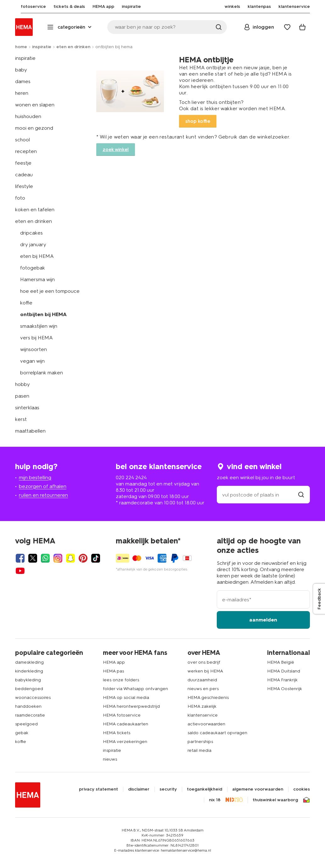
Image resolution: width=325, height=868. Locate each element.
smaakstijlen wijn (39, 326)
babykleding (28, 680)
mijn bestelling (35, 477)
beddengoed (29, 689)
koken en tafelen (35, 210)
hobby (22, 384)
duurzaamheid (202, 680)
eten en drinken (73, 47)
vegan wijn (32, 361)
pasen (22, 396)
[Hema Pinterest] (83, 558)
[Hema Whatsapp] (45, 558)
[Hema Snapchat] (70, 558)
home (21, 47)
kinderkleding (29, 671)
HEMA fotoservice (122, 715)
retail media (199, 750)
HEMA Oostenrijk (285, 689)
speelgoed (26, 724)
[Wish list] (287, 27)
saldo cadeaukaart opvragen (217, 733)
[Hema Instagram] (58, 558)
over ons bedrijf (204, 662)
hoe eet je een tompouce (50, 291)
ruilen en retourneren (43, 495)
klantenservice (203, 715)
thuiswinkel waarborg (275, 800)
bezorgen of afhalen (43, 486)
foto (20, 198)
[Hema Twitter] (33, 558)
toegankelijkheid (205, 789)
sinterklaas (27, 408)
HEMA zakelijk (202, 706)
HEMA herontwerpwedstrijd (131, 706)
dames (23, 81)
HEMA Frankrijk (282, 680)
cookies (302, 789)
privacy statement (98, 789)
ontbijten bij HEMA (43, 314)
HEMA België (281, 662)
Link (237, 91)
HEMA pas (113, 671)
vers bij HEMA (36, 338)
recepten (26, 151)
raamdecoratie (30, 715)
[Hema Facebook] (20, 558)
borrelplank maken (42, 373)
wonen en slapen (35, 105)
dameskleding (29, 662)
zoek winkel (116, 150)
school (22, 140)
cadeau (24, 175)
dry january (33, 244)
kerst (21, 419)
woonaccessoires (33, 698)
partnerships (200, 742)
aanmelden (263, 620)
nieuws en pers (203, 689)
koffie (26, 303)
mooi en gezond (34, 128)
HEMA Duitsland (284, 671)
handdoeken (28, 706)
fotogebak (33, 268)
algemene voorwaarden (258, 789)
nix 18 (215, 800)
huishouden (28, 116)
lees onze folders (121, 680)
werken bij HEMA (205, 671)
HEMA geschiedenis (208, 698)
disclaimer (139, 789)
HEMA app (114, 662)
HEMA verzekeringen (125, 742)
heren (22, 93)
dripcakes (31, 233)
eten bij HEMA (37, 256)
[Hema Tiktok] (96, 558)
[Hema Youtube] (20, 571)
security (168, 789)
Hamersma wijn (37, 279)
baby (21, 70)
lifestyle (24, 186)
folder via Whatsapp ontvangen (135, 689)
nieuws (110, 759)
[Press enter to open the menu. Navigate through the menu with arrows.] (70, 27)
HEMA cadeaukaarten (126, 724)
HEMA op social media (126, 698)
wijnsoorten (34, 349)
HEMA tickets (117, 733)
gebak (22, 733)
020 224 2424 (131, 477)
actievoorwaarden (206, 724)
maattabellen (30, 431)
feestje (23, 163)
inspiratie (42, 47)
